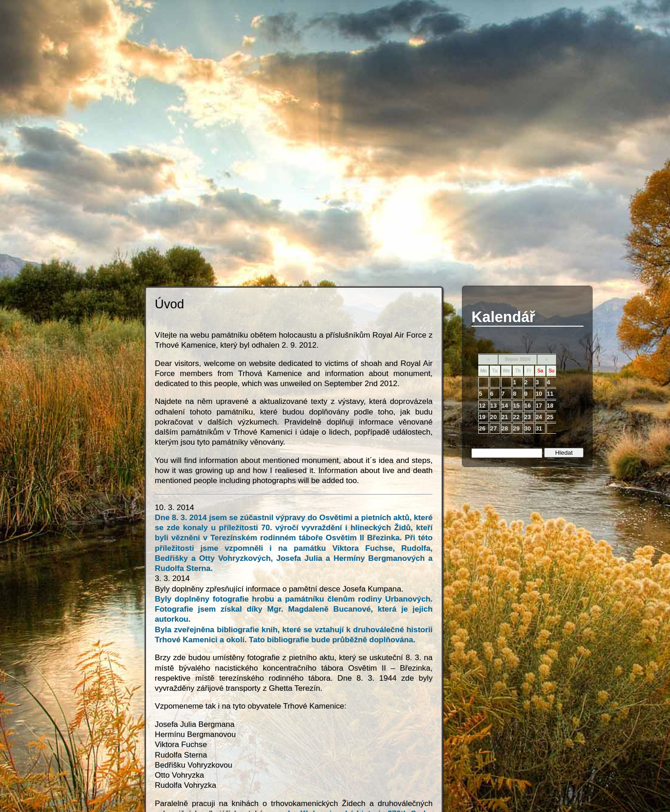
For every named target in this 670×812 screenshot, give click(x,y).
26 (482, 428)
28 (505, 428)
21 (505, 417)
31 (539, 428)
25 (550, 417)
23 (528, 417)
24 (539, 417)
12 (482, 406)
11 (550, 394)
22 (516, 417)
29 (516, 428)
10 (539, 394)
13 (493, 406)
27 (493, 428)
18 (550, 406)
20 (493, 417)
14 (505, 406)
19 (482, 417)
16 (528, 406)
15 (516, 406)
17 (539, 406)
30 (528, 428)
